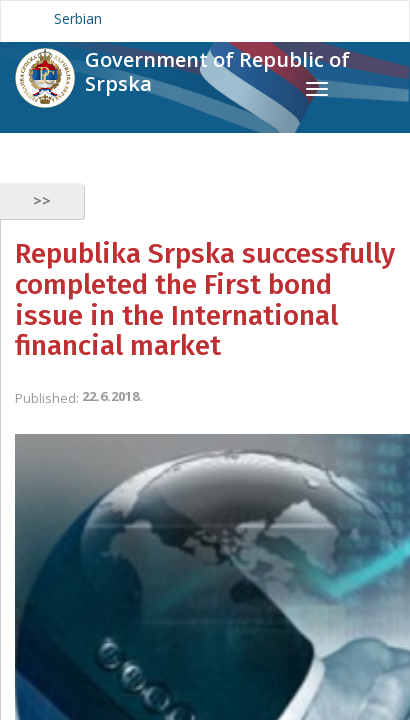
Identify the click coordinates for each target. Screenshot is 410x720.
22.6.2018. (112, 396)
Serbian (78, 18)
